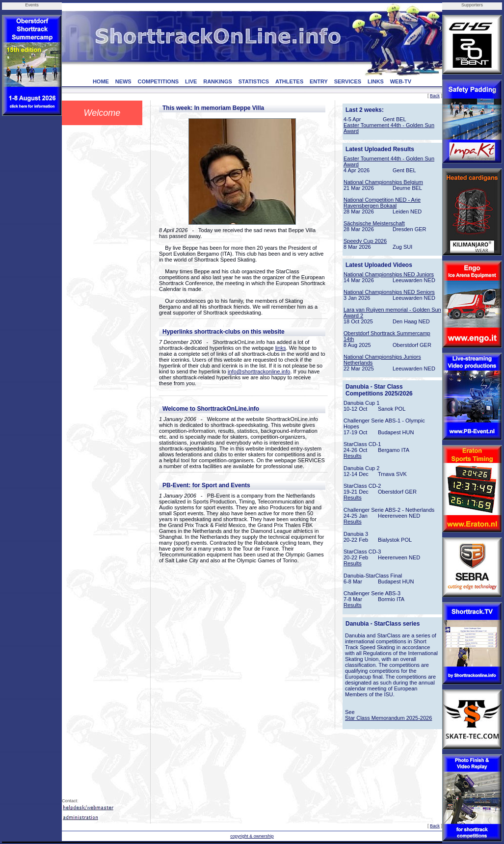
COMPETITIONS (158, 81)
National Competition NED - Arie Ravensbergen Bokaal (382, 203)
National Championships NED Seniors (389, 292)
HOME (101, 81)
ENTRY (319, 81)
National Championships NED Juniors (389, 274)
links (281, 348)
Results (353, 456)
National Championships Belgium (383, 182)
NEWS (123, 81)
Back (435, 96)
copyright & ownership (252, 836)
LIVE (191, 81)
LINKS (376, 81)
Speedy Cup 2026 (365, 241)
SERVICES (348, 81)
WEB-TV (401, 81)
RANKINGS (218, 81)
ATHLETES (289, 81)
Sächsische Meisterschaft (374, 223)
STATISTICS (254, 81)
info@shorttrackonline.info (259, 371)
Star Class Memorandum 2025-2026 (388, 718)
